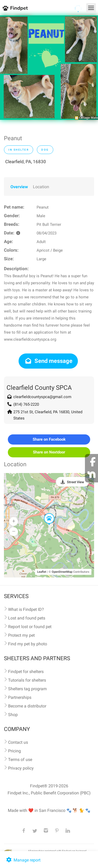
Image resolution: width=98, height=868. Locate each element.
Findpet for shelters (26, 672)
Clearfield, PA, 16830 (26, 162)
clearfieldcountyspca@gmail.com (42, 397)
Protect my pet (21, 635)
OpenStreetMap (62, 572)
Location (41, 187)
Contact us (18, 742)
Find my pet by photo (28, 644)
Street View (76, 482)
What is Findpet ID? (26, 609)
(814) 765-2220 (26, 404)
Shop (13, 715)
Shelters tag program (27, 689)
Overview (19, 187)
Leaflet (42, 572)
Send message (48, 361)
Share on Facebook (49, 439)
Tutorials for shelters (27, 680)
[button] (45, 513)
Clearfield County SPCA (39, 388)
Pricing (15, 751)
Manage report (23, 860)
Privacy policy (21, 768)
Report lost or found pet (30, 627)
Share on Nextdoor (49, 452)
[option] (49, 68)
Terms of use (20, 760)
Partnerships (20, 697)
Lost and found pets (27, 618)
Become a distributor (27, 706)
